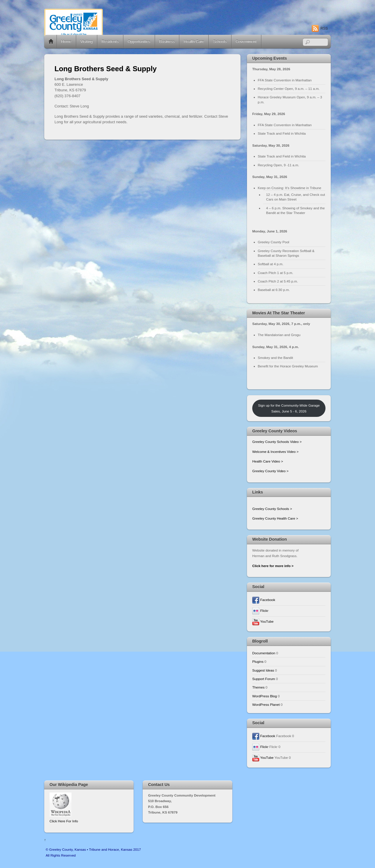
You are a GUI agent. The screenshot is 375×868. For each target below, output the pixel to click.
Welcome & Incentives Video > (275, 452)
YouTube (263, 621)
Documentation (264, 653)
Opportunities (139, 41)
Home (51, 42)
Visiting (87, 41)
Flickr (260, 611)
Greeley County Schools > (272, 509)
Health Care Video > (268, 461)
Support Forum (264, 679)
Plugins (258, 661)
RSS (324, 28)
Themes (258, 687)
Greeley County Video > (270, 471)
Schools (220, 41)
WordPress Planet (266, 704)
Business (167, 41)
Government (246, 41)
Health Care (194, 41)
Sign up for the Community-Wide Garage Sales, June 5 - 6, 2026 (289, 408)
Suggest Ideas (263, 670)
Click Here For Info (64, 821)
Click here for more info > (273, 566)
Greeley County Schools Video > (277, 442)
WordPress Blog (265, 696)
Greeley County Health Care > (275, 518)
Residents (110, 41)
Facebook (264, 600)
